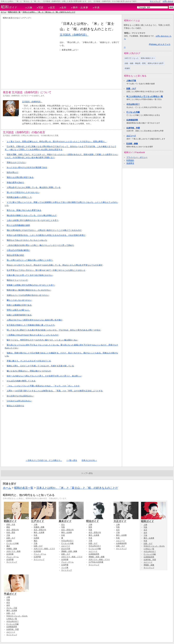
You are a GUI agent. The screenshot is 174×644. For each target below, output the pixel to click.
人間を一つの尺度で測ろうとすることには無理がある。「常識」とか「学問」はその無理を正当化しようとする (55, 391)
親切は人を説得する (15, 406)
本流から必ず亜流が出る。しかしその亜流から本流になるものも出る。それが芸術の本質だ (46, 235)
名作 (64, 8)
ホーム (3, 12)
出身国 (9, 541)
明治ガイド (99, 520)
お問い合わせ (168, 1)
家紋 (8, 527)
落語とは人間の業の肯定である (20, 177)
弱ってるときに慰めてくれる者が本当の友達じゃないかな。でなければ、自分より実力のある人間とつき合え (54, 330)
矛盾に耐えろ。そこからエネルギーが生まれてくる (29, 361)
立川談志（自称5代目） (74, 35)
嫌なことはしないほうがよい (19, 300)
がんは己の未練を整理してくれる (21, 381)
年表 (97, 8)
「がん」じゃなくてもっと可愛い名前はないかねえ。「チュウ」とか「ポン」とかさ (43, 386)
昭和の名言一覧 (14, 12)
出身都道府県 (132, 120)
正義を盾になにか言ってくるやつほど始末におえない (30, 275)
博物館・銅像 (149, 565)
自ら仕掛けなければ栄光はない (20, 396)
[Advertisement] (31, 52)
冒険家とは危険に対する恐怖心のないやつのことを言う (31, 285)
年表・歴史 (11, 532)
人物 (30, 8)
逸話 (8, 546)
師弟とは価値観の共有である (19, 305)
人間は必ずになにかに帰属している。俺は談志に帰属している (34, 187)
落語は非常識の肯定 (15, 255)
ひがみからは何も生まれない (19, 401)
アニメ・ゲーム (13, 557)
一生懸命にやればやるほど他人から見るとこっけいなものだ (33, 335)
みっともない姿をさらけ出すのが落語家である (27, 167)
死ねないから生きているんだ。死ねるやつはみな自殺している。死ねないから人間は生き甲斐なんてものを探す (55, 265)
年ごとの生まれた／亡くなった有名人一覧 (145, 96)
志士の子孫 (66, 549)
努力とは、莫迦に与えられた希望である (24, 210)
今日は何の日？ (133, 104)
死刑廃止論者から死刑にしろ (19, 197)
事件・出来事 (80, 8)
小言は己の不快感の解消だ (18, 250)
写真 (41, 8)
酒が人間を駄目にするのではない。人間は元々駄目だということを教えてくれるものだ (44, 230)
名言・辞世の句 (13, 530)
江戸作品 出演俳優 (96, 562)
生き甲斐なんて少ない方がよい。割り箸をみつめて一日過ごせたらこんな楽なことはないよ (46, 270)
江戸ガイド (44, 520)
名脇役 (127, 68)
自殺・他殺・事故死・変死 (135, 63)
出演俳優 (10, 554)
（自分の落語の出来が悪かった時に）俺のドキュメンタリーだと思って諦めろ (40, 245)
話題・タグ (131, 89)
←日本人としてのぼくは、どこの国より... (44, 460)
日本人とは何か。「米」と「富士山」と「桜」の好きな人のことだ (49, 12)
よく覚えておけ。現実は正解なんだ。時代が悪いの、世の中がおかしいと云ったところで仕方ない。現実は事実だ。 (57, 141)
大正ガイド (126, 520)
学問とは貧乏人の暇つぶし (18, 310)
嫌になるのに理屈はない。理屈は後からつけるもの (29, 371)
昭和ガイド (154, 520)
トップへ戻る (87, 473)
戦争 (90, 527)
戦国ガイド (16, 520)
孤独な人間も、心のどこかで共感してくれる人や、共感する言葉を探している (40, 366)
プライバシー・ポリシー (137, 157)
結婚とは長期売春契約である (19, 315)
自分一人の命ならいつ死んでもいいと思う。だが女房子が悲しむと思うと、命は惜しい (44, 376)
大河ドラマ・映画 (13, 551)
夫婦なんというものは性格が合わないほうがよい (28, 295)
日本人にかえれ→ (89, 460)
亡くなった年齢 (133, 112)
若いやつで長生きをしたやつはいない (23, 192)
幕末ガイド (71, 520)
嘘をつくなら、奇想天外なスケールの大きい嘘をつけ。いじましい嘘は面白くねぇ (42, 340)
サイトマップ (155, 1)
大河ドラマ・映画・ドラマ (44, 549)
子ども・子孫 (12, 608)
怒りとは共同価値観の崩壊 (18, 225)
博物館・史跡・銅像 (69, 551)
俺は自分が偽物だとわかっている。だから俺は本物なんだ (32, 215)
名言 (52, 8)
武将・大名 (11, 524)
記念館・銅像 (132, 144)
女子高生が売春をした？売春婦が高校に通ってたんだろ (31, 325)
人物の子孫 (131, 81)
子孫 (8, 535)
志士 (63, 524)
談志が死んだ (12, 172)
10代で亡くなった (132, 58)
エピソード (131, 136)
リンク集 (65, 567)
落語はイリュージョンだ (17, 280)
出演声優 (10, 559)
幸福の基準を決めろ (15, 182)
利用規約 (130, 160)
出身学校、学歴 (133, 128)
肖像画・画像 (12, 549)
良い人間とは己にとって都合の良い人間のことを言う (30, 260)
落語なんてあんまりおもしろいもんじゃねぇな (27, 240)
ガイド (9, 7)
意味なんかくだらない (16, 162)
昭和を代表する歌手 (156, 63)
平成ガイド (16, 592)
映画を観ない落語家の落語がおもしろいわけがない (29, 290)
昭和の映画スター (148, 58)
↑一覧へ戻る (72, 460)
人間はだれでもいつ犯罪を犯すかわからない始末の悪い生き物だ (35, 320)
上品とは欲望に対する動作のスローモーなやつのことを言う (33, 220)
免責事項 (130, 163)
